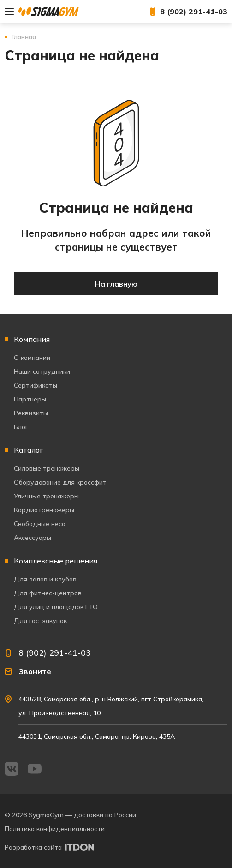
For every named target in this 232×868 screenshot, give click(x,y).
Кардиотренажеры (44, 510)
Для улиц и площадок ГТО (56, 607)
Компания (32, 339)
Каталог (29, 450)
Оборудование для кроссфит (60, 482)
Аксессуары (33, 538)
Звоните (35, 671)
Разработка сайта (33, 847)
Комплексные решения (56, 561)
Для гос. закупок (40, 621)
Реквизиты (31, 413)
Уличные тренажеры (46, 496)
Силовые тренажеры (47, 468)
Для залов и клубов (45, 579)
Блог (21, 427)
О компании (32, 358)
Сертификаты (36, 385)
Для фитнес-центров (48, 593)
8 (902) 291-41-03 (194, 12)
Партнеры (30, 399)
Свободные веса (40, 524)
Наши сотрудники (42, 371)
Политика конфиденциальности (55, 829)
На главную (116, 284)
